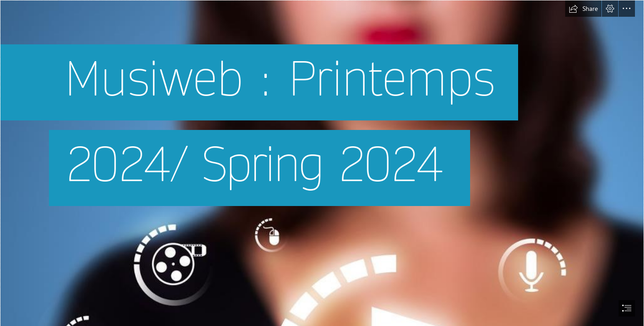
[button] (583, 9)
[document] (322, 163)
